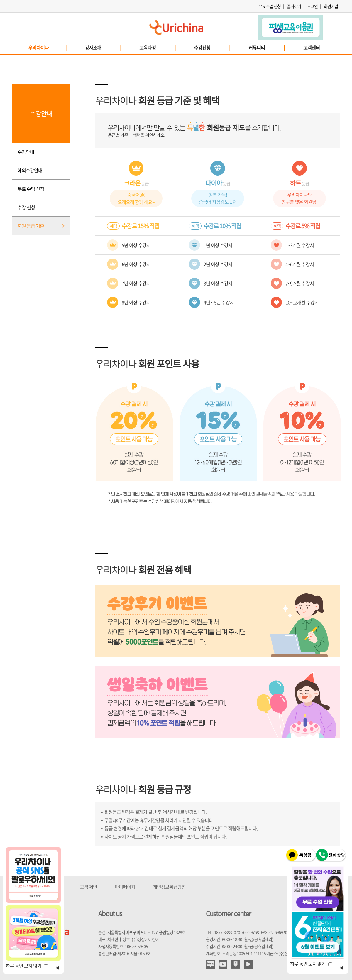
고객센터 (312, 48)
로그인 (312, 6)
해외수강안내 (30, 170)
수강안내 (26, 152)
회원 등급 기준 (31, 226)
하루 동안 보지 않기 (27, 966)
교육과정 (157, 48)
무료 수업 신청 (270, 6)
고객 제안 (88, 887)
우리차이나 (47, 48)
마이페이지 (125, 887)
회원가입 (331, 6)
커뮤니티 (266, 48)
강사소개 (103, 48)
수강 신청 (26, 207)
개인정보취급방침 (169, 887)
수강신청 (212, 48)
